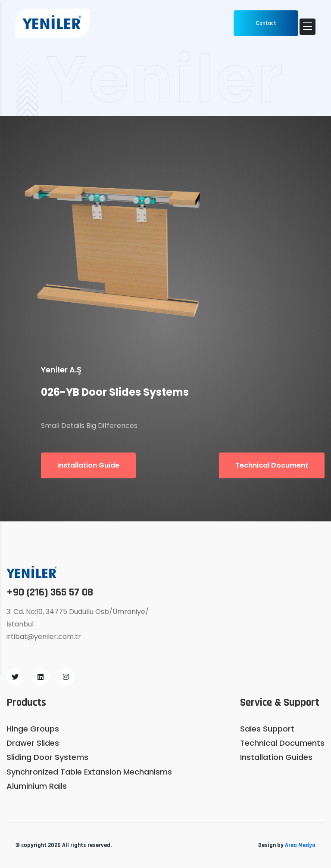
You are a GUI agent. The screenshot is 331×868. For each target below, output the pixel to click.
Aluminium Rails (37, 786)
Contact (266, 23)
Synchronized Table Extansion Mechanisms (89, 772)
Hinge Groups (33, 729)
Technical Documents (282, 743)
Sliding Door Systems (47, 757)
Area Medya (300, 845)
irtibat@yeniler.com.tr (44, 637)
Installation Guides (276, 757)
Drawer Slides (33, 743)
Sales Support (267, 729)
